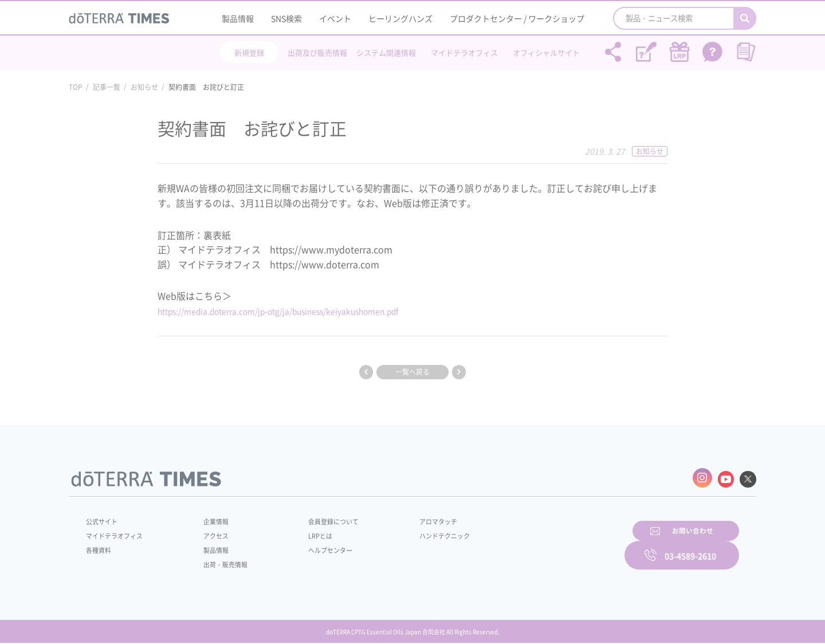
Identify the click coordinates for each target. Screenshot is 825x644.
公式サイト (103, 519)
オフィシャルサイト (546, 52)
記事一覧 (107, 87)
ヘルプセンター (313, 548)
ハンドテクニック (418, 533)
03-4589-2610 (690, 546)
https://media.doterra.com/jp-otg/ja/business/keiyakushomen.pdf (299, 311)
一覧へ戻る (412, 372)
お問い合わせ (559, 546)
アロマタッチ (411, 519)
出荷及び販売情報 (317, 52)
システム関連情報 (386, 52)
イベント (335, 18)
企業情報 (208, 519)
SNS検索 (286, 18)
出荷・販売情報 (218, 562)
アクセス (208, 533)
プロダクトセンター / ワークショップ (517, 18)
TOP (76, 87)
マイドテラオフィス (464, 52)
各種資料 (100, 548)
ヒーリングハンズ (400, 18)
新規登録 (249, 52)
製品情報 (238, 18)
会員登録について (316, 519)
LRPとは (302, 533)
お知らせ (144, 87)
